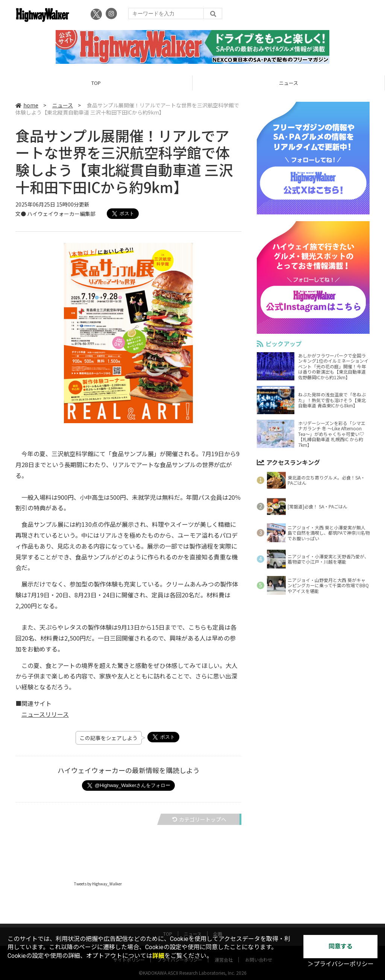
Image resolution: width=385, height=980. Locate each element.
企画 (218, 927)
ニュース (289, 84)
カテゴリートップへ (199, 820)
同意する (341, 946)
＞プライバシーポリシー (341, 964)
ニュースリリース (45, 715)
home (27, 106)
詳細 (158, 956)
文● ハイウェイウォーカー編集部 (55, 214)
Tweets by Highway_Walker (98, 884)
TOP (96, 84)
